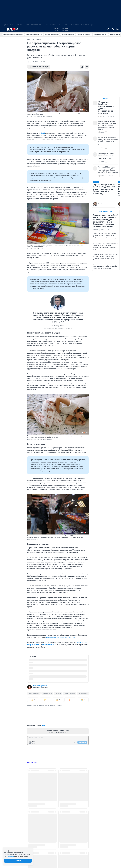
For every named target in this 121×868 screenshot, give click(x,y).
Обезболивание (47, 693)
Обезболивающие (34, 693)
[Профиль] (117, 29)
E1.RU (43, 133)
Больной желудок (70, 693)
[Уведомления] (113, 29)
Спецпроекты (101, 797)
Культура (57, 788)
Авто (31, 782)
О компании (7, 785)
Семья (77, 803)
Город (31, 791)
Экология (100, 791)
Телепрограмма (37, 25)
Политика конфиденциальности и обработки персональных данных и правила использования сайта (89, 856)
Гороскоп (53, 25)
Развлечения (80, 797)
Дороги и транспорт (36, 794)
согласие (11, 856)
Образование (58, 803)
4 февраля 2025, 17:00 (33, 62)
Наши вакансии (8, 788)
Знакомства (19, 25)
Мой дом (57, 794)
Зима (56, 782)
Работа (78, 794)
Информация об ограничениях (70, 848)
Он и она (78, 782)
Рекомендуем (106, 211)
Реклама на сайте (8, 782)
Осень (77, 785)
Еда (31, 797)
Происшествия (80, 791)
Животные (33, 800)
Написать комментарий (39, 67)
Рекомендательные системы (69, 853)
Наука (56, 797)
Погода (27, 25)
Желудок (58, 693)
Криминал (57, 785)
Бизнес (32, 785)
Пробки (71, 25)
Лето (56, 791)
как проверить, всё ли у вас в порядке (61, 637)
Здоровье (33, 803)
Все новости (13, 41)
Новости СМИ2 (32, 762)
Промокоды (89, 25)
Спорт (98, 782)
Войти (34, 743)
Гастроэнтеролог (83, 693)
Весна (31, 788)
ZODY (77, 25)
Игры (82, 25)
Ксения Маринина (40, 686)
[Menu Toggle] (4, 29)
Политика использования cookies (71, 850)
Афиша (46, 25)
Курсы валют (63, 25)
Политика (79, 788)
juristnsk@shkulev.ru (45, 858)
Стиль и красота (102, 785)
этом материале (48, 645)
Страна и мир (101, 788)
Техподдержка (7, 791)
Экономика (100, 794)
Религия (78, 800)
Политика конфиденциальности (100, 858)
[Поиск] (108, 29)
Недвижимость (8, 25)
